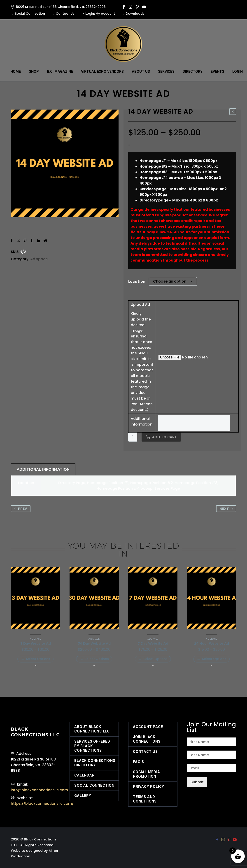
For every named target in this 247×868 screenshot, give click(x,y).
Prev (19, 509)
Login (238, 71)
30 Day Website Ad (94, 643)
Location (137, 282)
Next (227, 509)
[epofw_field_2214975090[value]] (197, 357)
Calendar (84, 775)
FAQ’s (139, 762)
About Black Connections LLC (92, 729)
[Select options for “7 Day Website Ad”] (153, 659)
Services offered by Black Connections (92, 746)
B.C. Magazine (60, 71)
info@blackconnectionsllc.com (39, 790)
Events (217, 71)
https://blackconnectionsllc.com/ (42, 804)
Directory (193, 71)
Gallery (83, 796)
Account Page (148, 727)
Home (16, 71)
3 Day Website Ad (36, 643)
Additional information (142, 421)
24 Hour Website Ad (212, 643)
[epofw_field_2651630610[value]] (194, 423)
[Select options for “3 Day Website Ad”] (35, 659)
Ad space (39, 259)
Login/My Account (100, 14)
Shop (34, 71)
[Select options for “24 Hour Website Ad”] (212, 659)
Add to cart (161, 437)
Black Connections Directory (95, 763)
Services (166, 71)
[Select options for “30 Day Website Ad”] (94, 659)
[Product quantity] (133, 437)
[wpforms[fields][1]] (212, 768)
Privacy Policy (149, 787)
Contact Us (65, 14)
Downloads (135, 14)
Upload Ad (140, 305)
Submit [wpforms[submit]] (197, 782)
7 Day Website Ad (153, 643)
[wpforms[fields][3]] (212, 755)
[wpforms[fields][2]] (212, 742)
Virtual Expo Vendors (102, 71)
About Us (141, 71)
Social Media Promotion (147, 774)
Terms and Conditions (145, 799)
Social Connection (30, 14)
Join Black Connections (147, 739)
